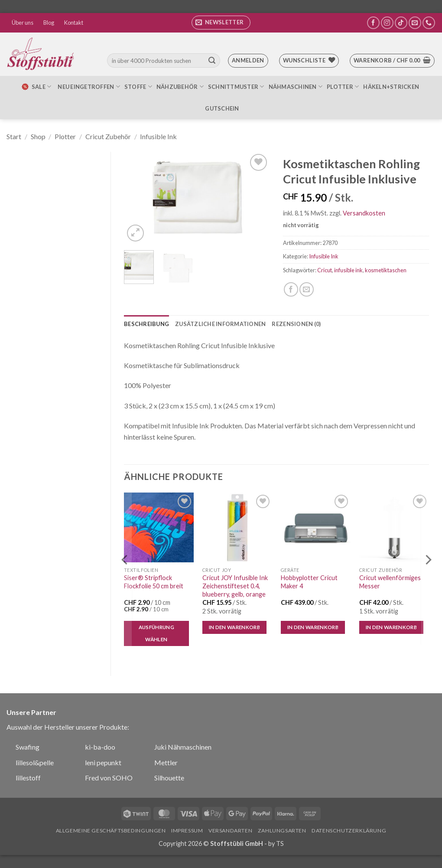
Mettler (166, 762)
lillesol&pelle (35, 762)
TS (280, 844)
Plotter (343, 86)
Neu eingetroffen (89, 86)
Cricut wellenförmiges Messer (390, 582)
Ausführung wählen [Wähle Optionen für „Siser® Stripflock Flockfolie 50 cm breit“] (156, 633)
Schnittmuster (236, 86)
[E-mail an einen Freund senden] (307, 289)
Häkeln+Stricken (391, 87)
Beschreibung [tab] (146, 324)
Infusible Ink (158, 136)
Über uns (23, 23)
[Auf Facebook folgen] (373, 23)
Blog (49, 23)
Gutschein (222, 108)
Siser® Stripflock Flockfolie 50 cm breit (154, 582)
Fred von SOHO (109, 778)
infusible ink (348, 270)
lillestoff (28, 778)
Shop (38, 136)
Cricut (325, 270)
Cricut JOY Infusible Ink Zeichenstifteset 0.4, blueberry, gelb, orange (235, 586)
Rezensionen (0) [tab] (296, 324)
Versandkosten (364, 213)
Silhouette (169, 778)
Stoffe (138, 86)
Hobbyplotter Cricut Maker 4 (309, 582)
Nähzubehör (180, 86)
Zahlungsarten (282, 830)
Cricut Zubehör (108, 136)
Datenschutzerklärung (349, 830)
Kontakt (74, 23)
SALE (36, 87)
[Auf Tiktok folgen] (401, 23)
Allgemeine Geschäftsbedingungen (111, 830)
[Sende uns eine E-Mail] (415, 23)
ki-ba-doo (100, 747)
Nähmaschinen (296, 86)
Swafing (28, 747)
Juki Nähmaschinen (183, 747)
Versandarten (230, 830)
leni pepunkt (103, 762)
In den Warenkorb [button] (235, 627)
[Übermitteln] (212, 61)
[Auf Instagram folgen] (387, 23)
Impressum (187, 830)
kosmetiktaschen (386, 270)
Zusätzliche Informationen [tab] (220, 324)
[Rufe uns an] (429, 23)
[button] (221, 23)
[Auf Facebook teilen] (291, 289)
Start (14, 136)
